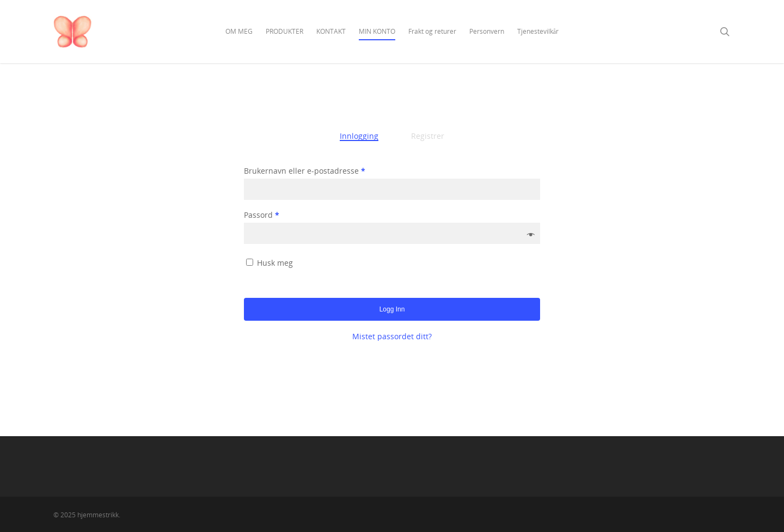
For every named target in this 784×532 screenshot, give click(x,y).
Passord (262, 215)
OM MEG (239, 31)
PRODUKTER (284, 31)
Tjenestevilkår (538, 31)
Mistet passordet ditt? (392, 336)
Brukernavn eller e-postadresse (305, 171)
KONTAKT (331, 31)
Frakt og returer (432, 31)
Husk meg (275, 263)
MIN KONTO (377, 31)
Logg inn (392, 309)
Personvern (487, 31)
